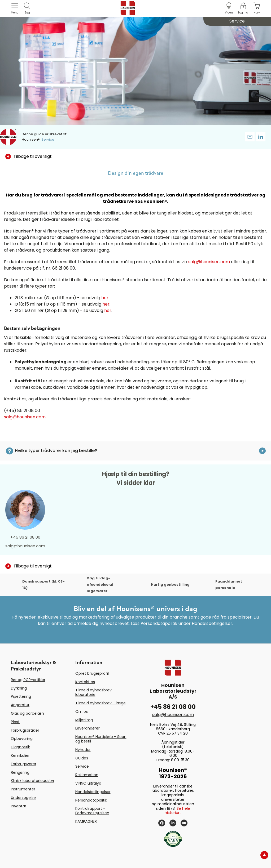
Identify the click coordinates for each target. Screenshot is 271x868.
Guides (82, 758)
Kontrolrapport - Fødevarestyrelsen (92, 811)
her (105, 298)
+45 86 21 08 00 (25, 537)
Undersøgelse (23, 798)
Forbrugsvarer (24, 764)
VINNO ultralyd (88, 783)
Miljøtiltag (84, 720)
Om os (82, 712)
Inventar (19, 806)
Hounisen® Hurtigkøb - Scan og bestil (101, 739)
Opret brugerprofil (92, 673)
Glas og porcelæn (27, 713)
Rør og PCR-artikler (28, 680)
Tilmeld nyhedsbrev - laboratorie (95, 692)
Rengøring (20, 772)
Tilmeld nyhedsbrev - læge (100, 703)
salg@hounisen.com (209, 262)
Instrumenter (23, 789)
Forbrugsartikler (25, 730)
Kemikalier (20, 755)
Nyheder (83, 750)
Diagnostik (20, 747)
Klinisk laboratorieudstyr (33, 781)
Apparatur (20, 705)
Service (82, 766)
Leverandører (88, 728)
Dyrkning (19, 688)
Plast (15, 722)
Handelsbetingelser (93, 792)
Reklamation (87, 775)
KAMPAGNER (86, 821)
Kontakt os (85, 682)
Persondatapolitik (91, 800)
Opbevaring (22, 739)
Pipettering (21, 696)
